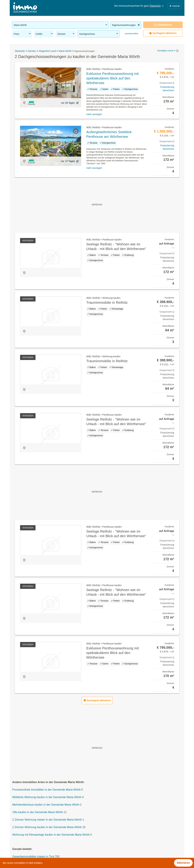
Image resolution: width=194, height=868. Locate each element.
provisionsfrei (131, 34)
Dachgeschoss (99, 34)
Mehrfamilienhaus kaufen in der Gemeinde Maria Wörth (46, 805)
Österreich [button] (157, 6)
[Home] (25, 8)
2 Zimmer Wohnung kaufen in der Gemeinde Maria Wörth (47, 827)
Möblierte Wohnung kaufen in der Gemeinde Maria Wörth (47, 797)
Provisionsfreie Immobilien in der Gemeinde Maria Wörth (46, 790)
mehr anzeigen (94, 114)
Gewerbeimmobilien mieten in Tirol (33, 857)
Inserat (174, 6)
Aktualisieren (163, 25)
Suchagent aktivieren (163, 33)
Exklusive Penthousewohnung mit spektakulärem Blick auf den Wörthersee (113, 78)
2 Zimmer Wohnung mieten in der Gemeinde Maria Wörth (47, 820)
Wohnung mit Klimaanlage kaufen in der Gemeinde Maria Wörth (51, 835)
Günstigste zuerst (166, 51)
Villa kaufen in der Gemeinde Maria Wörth (38, 812)
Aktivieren (183, 863)
